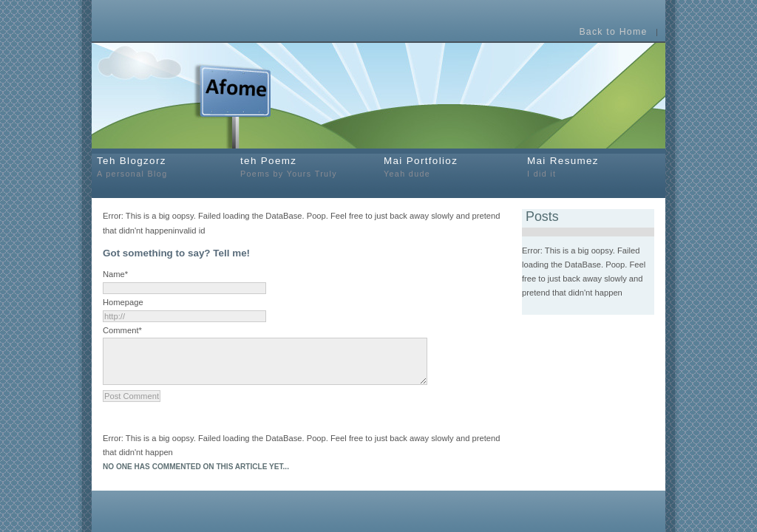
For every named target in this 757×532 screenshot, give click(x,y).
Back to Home (613, 33)
